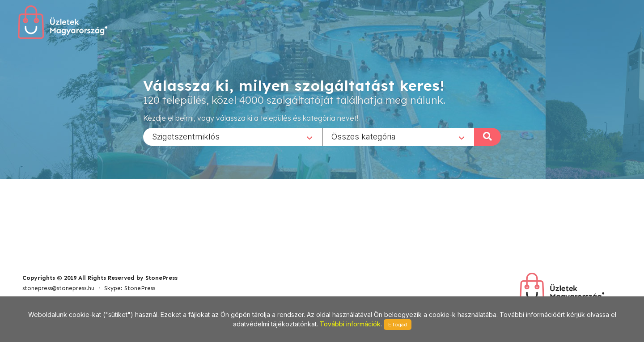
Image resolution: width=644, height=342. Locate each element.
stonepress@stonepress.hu (58, 288)
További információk (350, 324)
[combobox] (233, 136)
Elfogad (398, 325)
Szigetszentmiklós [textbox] (186, 136)
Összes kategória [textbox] (364, 136)
